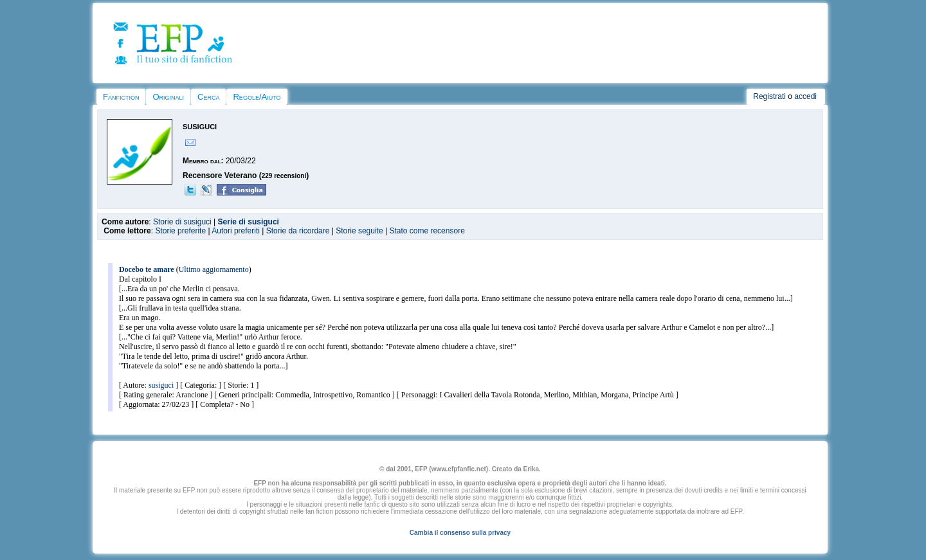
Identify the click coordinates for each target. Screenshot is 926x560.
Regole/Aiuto (257, 97)
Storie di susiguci (182, 222)
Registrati (769, 96)
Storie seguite (359, 231)
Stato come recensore (427, 231)
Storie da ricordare (298, 231)
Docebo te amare (147, 269)
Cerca (208, 97)
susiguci (161, 385)
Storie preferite (180, 231)
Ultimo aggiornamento (214, 269)
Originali (168, 97)
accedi (805, 96)
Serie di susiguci (249, 222)
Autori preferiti (236, 231)
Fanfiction (121, 97)
